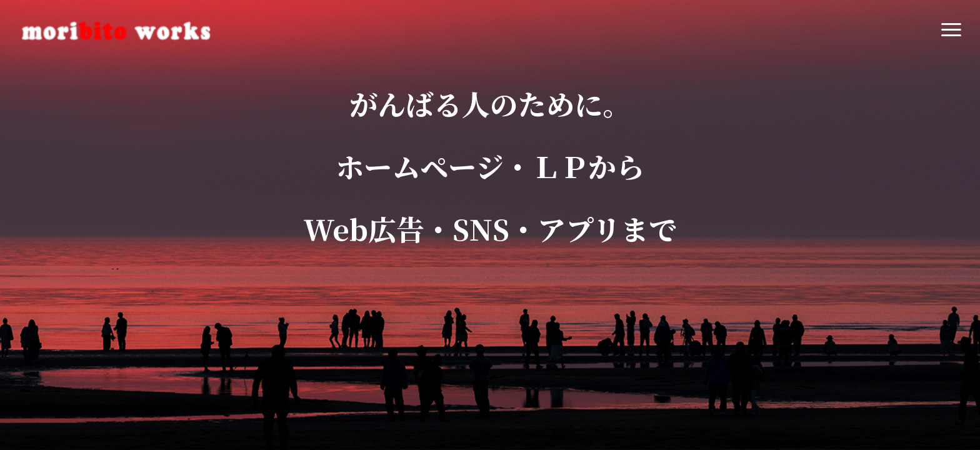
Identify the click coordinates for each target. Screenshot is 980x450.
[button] (952, 30)
